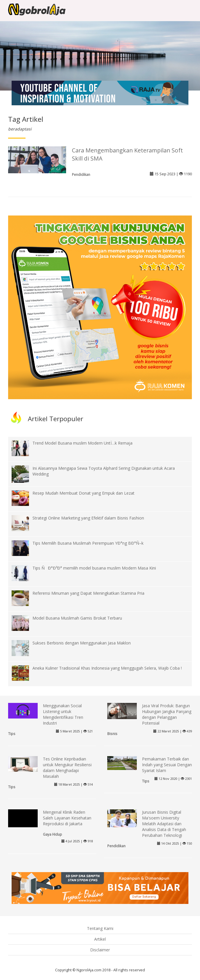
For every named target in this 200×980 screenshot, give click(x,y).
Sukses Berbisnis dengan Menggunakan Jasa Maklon (82, 643)
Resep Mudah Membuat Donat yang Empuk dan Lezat (83, 493)
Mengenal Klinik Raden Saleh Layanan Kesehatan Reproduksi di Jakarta (67, 818)
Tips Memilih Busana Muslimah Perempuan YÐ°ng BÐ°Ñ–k (88, 543)
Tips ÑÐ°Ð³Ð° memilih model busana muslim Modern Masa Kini (94, 568)
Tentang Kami (100, 928)
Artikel (100, 939)
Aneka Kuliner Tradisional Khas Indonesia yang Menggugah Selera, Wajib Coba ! (107, 668)
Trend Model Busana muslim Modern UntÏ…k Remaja (82, 443)
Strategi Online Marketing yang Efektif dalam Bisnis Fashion (88, 518)
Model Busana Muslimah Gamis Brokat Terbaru (77, 618)
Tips (12, 734)
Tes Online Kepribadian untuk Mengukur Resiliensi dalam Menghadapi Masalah (67, 768)
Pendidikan (81, 174)
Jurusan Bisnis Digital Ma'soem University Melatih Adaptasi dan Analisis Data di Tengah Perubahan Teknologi (164, 824)
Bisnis (112, 734)
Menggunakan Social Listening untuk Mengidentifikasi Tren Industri (63, 714)
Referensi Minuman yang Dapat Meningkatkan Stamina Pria (88, 593)
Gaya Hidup (52, 834)
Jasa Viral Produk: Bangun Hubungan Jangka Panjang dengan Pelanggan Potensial (167, 714)
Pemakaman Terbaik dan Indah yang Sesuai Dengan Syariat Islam (167, 765)
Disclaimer (100, 950)
